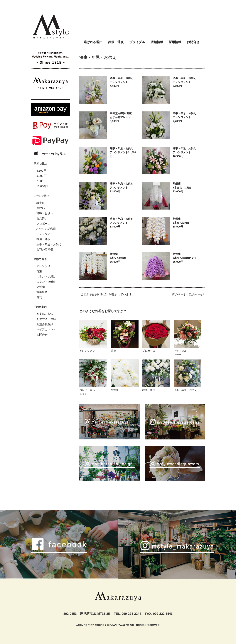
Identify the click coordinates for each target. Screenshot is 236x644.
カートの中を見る (48, 154)
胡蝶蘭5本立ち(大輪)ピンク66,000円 (185, 258)
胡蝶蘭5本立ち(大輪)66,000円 (118, 258)
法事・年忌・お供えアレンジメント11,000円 (123, 152)
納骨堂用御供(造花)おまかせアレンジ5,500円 (121, 117)
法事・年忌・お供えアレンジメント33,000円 (122, 223)
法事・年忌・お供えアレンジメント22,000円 (122, 188)
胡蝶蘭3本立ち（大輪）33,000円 (183, 188)
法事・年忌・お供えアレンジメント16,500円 (184, 152)
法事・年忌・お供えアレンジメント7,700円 (184, 117)
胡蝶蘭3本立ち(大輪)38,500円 (181, 223)
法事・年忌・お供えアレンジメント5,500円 (184, 82)
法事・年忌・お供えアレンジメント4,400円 (122, 82)
